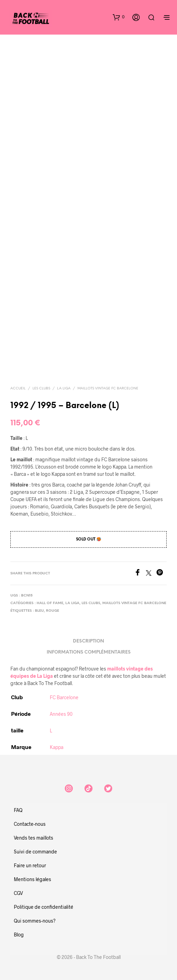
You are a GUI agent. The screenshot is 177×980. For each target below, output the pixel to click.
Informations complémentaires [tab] (89, 652)
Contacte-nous (30, 824)
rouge (53, 611)
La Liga (64, 389)
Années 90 (61, 714)
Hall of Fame (50, 603)
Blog (19, 935)
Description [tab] (88, 641)
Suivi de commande (35, 852)
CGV (18, 893)
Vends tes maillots (34, 838)
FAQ (18, 810)
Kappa (57, 747)
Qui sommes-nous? (35, 921)
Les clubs (41, 389)
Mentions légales (32, 879)
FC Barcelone (64, 697)
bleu (39, 611)
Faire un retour (30, 865)
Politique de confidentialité (44, 907)
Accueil (18, 389)
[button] (119, 17)
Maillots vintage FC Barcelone (108, 389)
